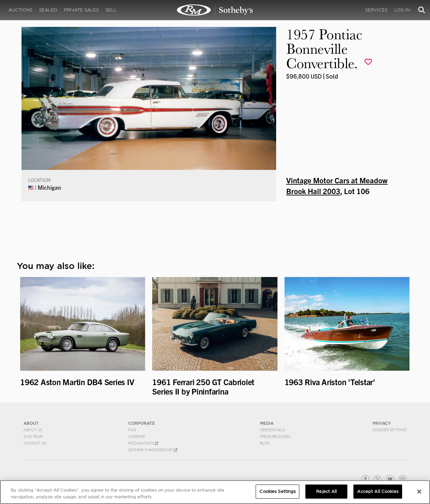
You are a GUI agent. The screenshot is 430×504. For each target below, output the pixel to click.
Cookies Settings (390, 430)
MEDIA (267, 423)
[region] (215, 492)
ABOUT (31, 423)
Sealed (48, 10)
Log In (402, 10)
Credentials (272, 430)
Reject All (326, 491)
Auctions (20, 10)
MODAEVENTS (143, 443)
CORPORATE (142, 423)
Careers (137, 437)
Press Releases (275, 437)
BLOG (265, 443)
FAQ (132, 430)
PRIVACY (382, 423)
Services (376, 10)
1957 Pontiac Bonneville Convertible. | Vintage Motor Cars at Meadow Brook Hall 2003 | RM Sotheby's (215, 10)
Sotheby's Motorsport (153, 450)
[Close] (419, 492)
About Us (33, 430)
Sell (111, 10)
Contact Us (35, 443)
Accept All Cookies (378, 491)
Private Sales (81, 10)
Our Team (33, 437)
